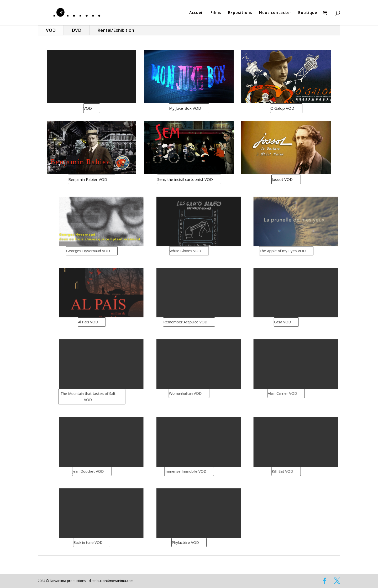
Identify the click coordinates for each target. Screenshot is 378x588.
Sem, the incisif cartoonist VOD (186, 179)
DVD (77, 30)
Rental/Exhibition (116, 30)
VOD (51, 30)
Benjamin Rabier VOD (89, 179)
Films (216, 13)
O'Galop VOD (283, 108)
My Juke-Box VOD (186, 108)
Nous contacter (275, 13)
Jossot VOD (284, 179)
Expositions (240, 13)
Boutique (308, 13)
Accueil (196, 13)
